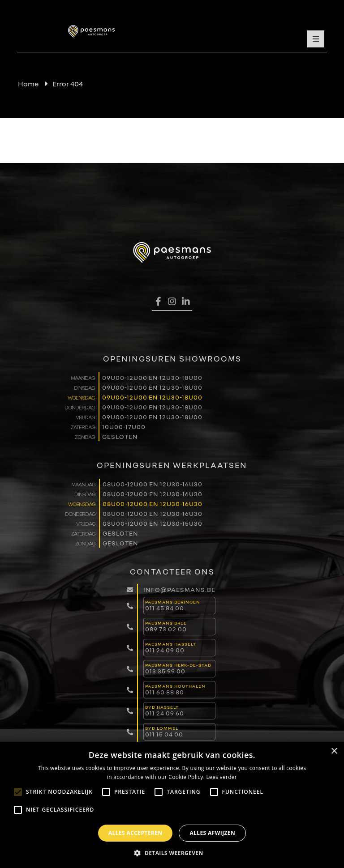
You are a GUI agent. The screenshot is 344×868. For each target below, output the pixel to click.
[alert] (172, 805)
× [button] (334, 751)
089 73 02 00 (166, 629)
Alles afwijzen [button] (212, 833)
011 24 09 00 (165, 650)
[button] (172, 853)
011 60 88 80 (165, 692)
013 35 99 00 (165, 671)
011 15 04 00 (164, 734)
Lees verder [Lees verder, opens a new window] (222, 777)
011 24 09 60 (165, 713)
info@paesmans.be (179, 589)
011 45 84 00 (165, 608)
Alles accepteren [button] (135, 833)
